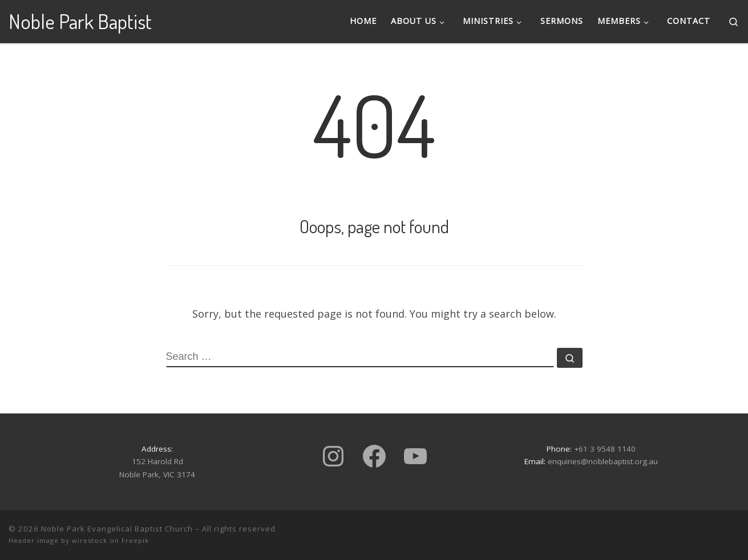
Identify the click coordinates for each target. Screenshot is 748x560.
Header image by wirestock (58, 540)
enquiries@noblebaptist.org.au (603, 461)
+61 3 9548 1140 (605, 449)
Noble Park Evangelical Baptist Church (117, 529)
